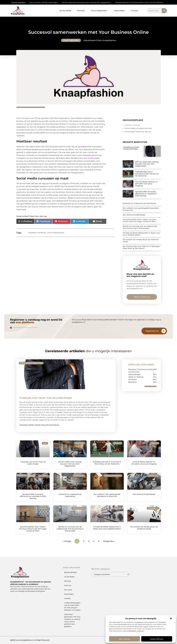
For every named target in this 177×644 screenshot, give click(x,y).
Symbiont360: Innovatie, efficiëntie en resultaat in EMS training (146, 194)
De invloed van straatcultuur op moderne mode (141, 241)
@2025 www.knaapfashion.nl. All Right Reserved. (30, 640)
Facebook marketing (49, 155)
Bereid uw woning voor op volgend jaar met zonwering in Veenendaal (140, 227)
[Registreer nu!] (164, 331)
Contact (134, 11)
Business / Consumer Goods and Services (140, 371)
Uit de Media (69, 577)
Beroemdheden (71, 572)
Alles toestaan (125, 639)
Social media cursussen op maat (138, 128)
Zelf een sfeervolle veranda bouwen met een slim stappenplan (88, 2)
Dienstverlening (71, 40)
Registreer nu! (152, 331)
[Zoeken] (164, 11)
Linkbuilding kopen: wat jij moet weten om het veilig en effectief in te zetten (72, 606)
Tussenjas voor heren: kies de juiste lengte (43, 2)
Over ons (68, 585)
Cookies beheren (157, 639)
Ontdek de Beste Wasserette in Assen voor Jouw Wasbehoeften (141, 234)
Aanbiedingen (135, 374)
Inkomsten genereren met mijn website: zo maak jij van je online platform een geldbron (72, 620)
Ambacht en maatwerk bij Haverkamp (139, 203)
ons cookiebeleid (130, 631)
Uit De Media (65, 11)
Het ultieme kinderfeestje (134, 215)
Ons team (68, 590)
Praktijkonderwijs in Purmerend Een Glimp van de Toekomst (141, 2)
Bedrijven (133, 382)
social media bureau (56, 233)
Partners (81, 11)
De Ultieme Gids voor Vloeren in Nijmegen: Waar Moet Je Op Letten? (142, 247)
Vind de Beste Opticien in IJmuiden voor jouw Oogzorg (147, 184)
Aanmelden (119, 11)
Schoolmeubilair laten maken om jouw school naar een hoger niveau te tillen (140, 221)
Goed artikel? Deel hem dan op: (138, 132)
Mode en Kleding (136, 377)
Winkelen (133, 379)
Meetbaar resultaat (132, 125)
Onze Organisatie (100, 11)
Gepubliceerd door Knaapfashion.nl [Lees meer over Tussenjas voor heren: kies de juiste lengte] (39, 425)
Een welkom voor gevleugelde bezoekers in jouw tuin (141, 209)
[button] (171, 619)
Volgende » (109, 541)
